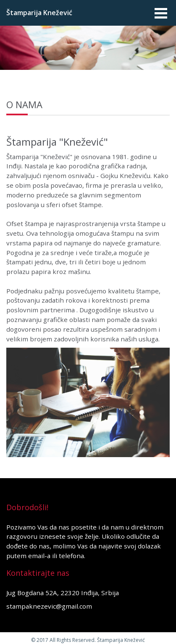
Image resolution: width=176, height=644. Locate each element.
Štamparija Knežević (39, 13)
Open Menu (160, 13)
